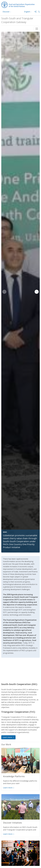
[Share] (35, 12)
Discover (6, 12)
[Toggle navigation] (37, 29)
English (27, 12)
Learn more (8, 737)
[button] (38, 12)
